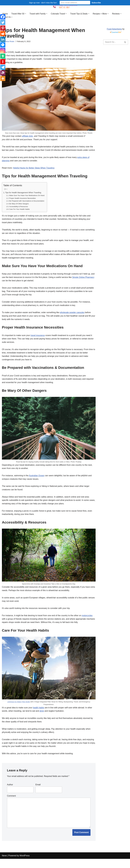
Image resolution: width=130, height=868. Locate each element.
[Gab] (3, 56)
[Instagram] (3, 50)
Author (10, 793)
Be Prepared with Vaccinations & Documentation (27, 205)
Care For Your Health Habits (20, 214)
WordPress (25, 865)
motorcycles (88, 623)
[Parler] (3, 73)
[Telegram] (3, 67)
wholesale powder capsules (73, 318)
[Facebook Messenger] (3, 45)
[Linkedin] (3, 39)
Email (38, 793)
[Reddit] (3, 34)
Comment (11, 805)
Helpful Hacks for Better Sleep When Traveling (34, 172)
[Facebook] (3, 17)
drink (42, 719)
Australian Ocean (37, 482)
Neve (4, 865)
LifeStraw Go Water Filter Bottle (18, 710)
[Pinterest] (3, 28)
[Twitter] (3, 22)
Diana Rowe (9, 41)
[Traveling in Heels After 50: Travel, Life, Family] (65, 5)
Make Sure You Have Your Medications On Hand (27, 200)
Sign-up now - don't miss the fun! (43, 3)
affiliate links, (28, 137)
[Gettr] (3, 62)
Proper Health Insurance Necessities (23, 203)
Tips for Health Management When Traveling (23, 197)
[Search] (113, 42)
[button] (26, 14)
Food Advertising (114, 29)
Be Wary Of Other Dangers (19, 208)
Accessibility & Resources (19, 211)
